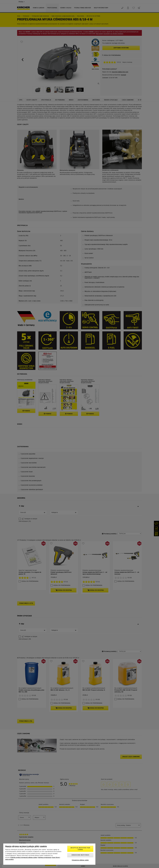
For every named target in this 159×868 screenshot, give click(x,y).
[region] (49, 854)
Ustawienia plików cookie (80, 860)
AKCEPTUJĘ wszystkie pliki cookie (80, 849)
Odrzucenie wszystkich (80, 855)
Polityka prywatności (45, 858)
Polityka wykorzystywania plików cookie (24, 858)
